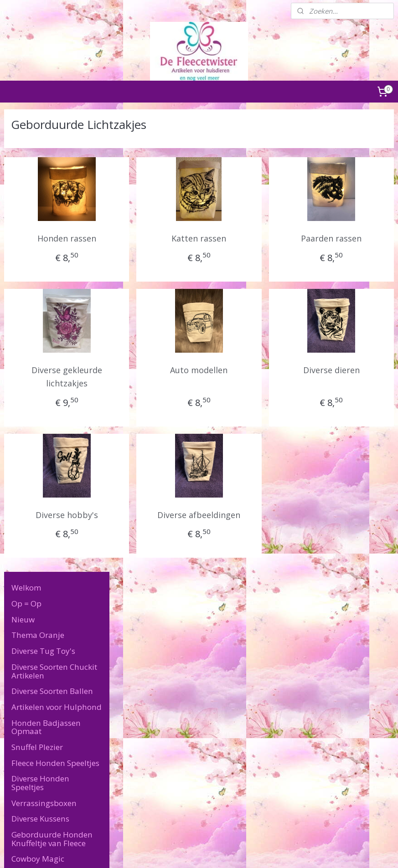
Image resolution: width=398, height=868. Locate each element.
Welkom (26, 126)
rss (188, 851)
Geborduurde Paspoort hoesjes (50, 466)
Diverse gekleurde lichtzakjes (162, 377)
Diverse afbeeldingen (256, 521)
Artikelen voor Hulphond (57, 245)
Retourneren (23, 734)
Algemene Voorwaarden (40, 724)
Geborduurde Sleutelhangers (46, 441)
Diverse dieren (350, 370)
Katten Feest (34, 582)
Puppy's (26, 566)
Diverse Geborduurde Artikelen (50, 417)
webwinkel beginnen (222, 851)
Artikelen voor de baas (52, 597)
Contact (25, 645)
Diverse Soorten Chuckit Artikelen (54, 209)
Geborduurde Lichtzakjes (44, 490)
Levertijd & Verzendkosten (38, 665)
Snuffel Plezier (37, 285)
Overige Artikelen (43, 613)
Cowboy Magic (38, 397)
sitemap (168, 851)
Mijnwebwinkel (302, 851)
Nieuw (23, 157)
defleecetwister (297, 724)
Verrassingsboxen (44, 341)
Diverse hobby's (162, 515)
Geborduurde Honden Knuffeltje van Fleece (52, 377)
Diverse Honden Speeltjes (40, 321)
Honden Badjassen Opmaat (46, 265)
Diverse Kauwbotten (48, 550)
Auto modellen (256, 370)
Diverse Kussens (40, 357)
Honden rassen (162, 238)
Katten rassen (256, 238)
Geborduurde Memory (60, 510)
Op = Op (26, 141)
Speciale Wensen (42, 629)
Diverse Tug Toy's (43, 189)
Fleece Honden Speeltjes (55, 300)
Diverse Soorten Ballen (52, 229)
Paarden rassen (350, 238)
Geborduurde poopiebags (44, 530)
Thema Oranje (38, 173)
